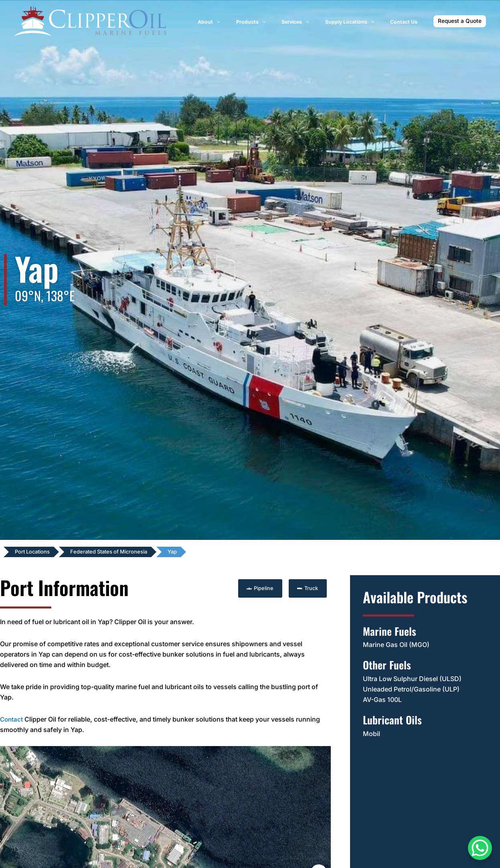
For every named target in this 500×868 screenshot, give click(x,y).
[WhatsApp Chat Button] (480, 848)
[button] (460, 21)
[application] (244, 22)
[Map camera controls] (319, 844)
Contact (12, 719)
